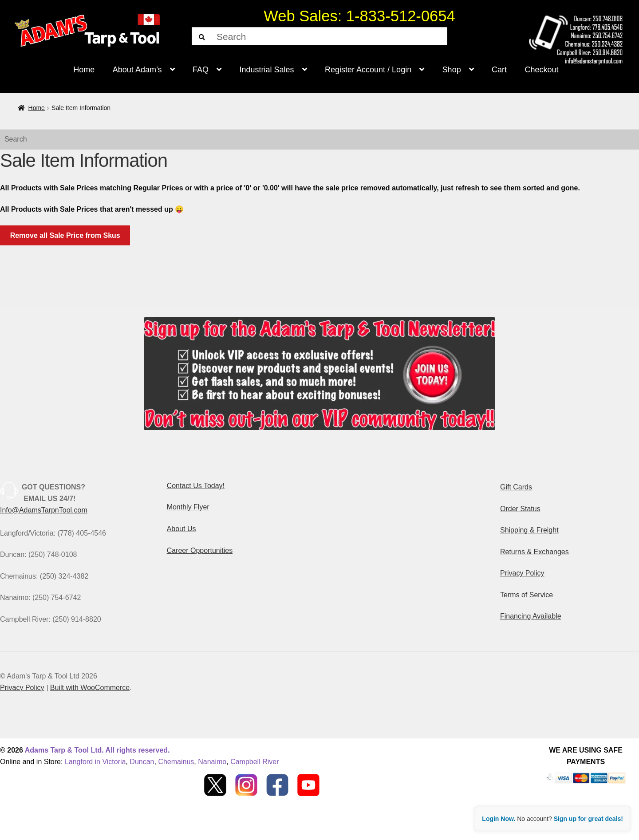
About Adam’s (137, 70)
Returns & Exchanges (534, 552)
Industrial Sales (267, 70)
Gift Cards (516, 487)
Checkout (542, 70)
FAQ (201, 70)
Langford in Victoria (95, 762)
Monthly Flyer (188, 507)
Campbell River (254, 762)
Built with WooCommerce (90, 688)
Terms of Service (527, 595)
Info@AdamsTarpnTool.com (44, 510)
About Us (181, 529)
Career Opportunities (200, 550)
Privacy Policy (522, 573)
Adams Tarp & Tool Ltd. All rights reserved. (97, 750)
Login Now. (499, 819)
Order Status (520, 509)
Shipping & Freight (529, 530)
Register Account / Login (368, 70)
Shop (452, 70)
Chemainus (176, 762)
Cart (499, 70)
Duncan (142, 762)
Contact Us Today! (196, 486)
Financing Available (531, 616)
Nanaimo (212, 762)
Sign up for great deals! (588, 819)
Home (84, 70)
